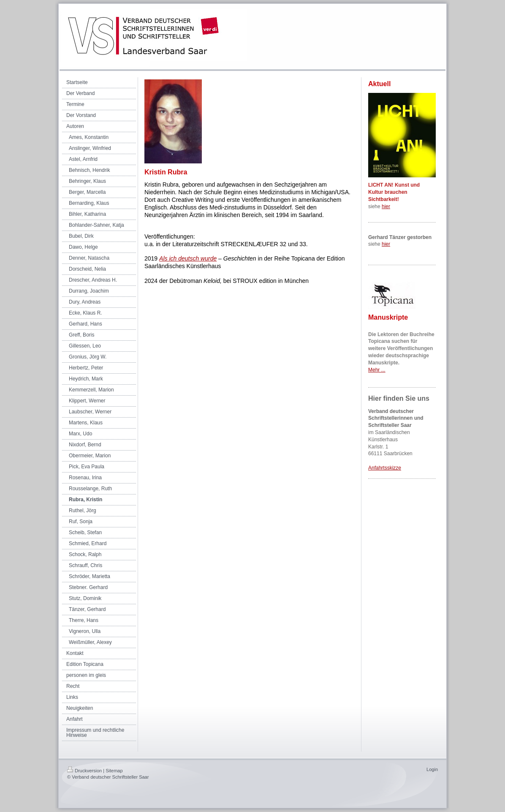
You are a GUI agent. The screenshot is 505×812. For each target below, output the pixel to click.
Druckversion (84, 771)
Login (432, 769)
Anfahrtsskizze (385, 468)
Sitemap (114, 771)
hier (386, 206)
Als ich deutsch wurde (188, 258)
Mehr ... (377, 370)
